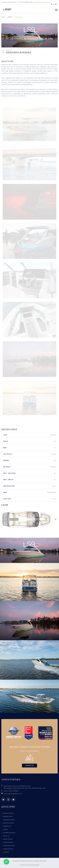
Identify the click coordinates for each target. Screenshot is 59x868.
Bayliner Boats (8, 816)
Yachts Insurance (9, 846)
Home (3, 17)
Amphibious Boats (9, 833)
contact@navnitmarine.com (41, 2)
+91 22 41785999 (13, 791)
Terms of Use (24, 865)
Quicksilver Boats (9, 820)
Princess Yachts (8, 813)
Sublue (5, 829)
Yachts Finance (8, 849)
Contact (6, 852)
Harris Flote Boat (9, 823)
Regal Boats (7, 826)
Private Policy (35, 865)
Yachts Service (8, 842)
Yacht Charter (8, 839)
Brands (10, 17)
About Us (6, 836)
